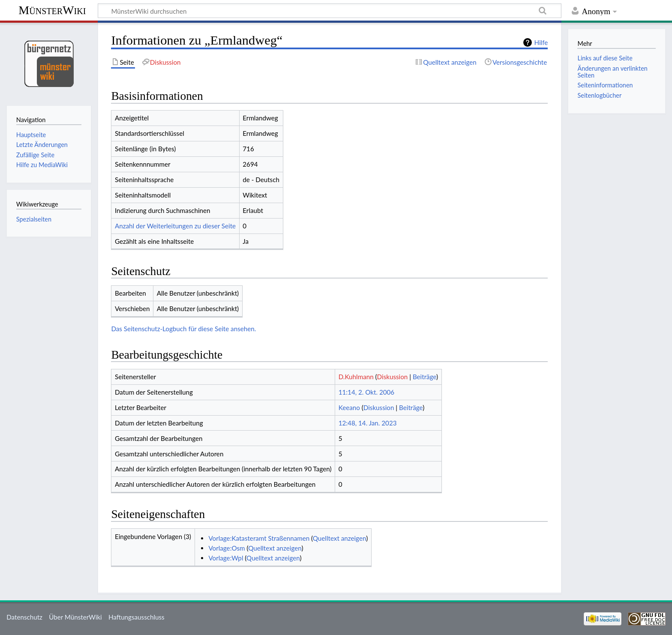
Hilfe (541, 42)
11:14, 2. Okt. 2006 (367, 392)
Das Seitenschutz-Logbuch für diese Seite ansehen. (183, 329)
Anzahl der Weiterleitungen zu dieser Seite (175, 226)
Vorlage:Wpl (226, 558)
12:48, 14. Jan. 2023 (368, 423)
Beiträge (424, 377)
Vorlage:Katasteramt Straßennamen (259, 538)
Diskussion (393, 377)
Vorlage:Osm (226, 548)
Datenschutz (24, 617)
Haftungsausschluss (136, 617)
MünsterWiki (52, 10)
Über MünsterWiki (75, 617)
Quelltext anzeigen (339, 538)
